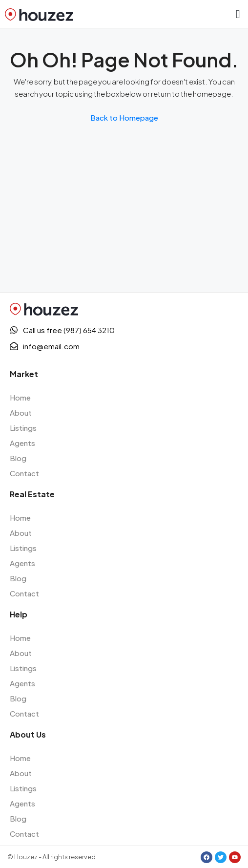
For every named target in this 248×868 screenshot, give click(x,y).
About (21, 413)
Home (20, 397)
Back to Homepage (124, 117)
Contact (24, 473)
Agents (22, 443)
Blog (18, 458)
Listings (23, 428)
